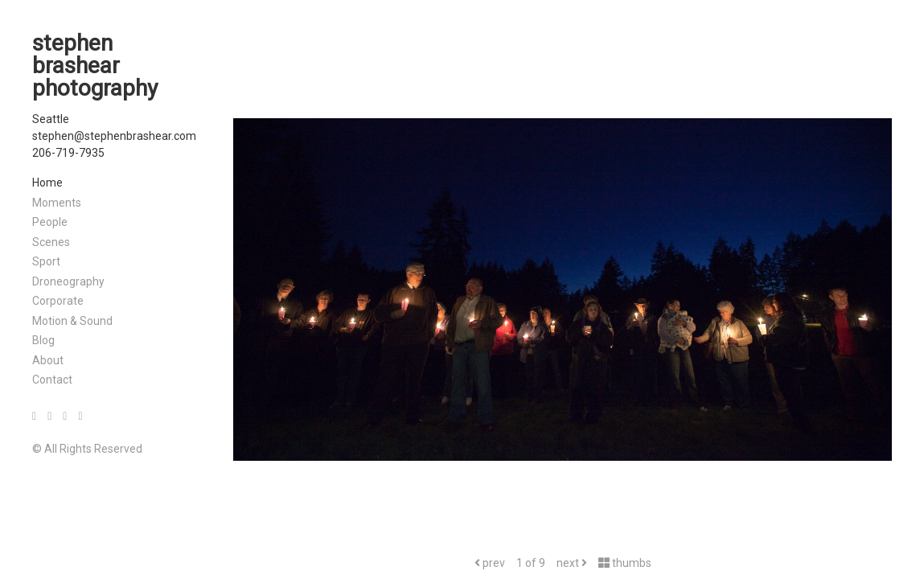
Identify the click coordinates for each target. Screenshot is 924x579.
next (572, 563)
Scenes (51, 242)
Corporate (58, 301)
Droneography (68, 281)
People (50, 222)
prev (490, 563)
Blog (43, 340)
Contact (52, 380)
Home (47, 183)
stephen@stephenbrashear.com (114, 136)
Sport (46, 261)
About (48, 360)
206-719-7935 (68, 153)
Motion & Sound (72, 321)
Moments (57, 203)
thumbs (625, 563)
